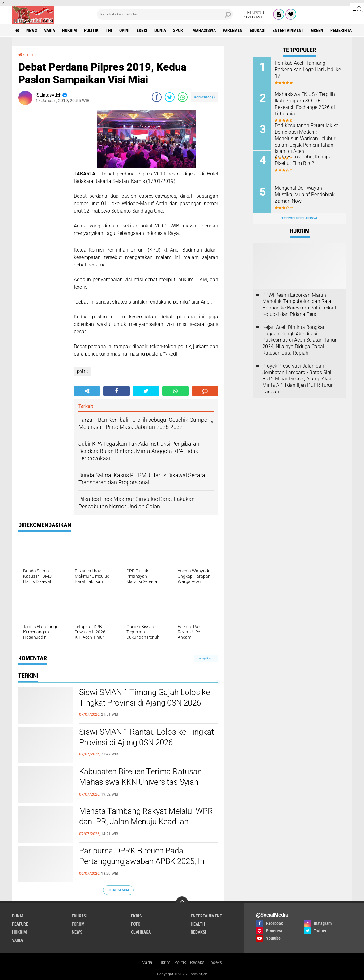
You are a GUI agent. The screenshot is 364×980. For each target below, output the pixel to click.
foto (136, 924)
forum (78, 924)
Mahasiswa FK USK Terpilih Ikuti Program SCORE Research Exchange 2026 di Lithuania (305, 104)
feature (20, 924)
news (32, 30)
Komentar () (204, 97)
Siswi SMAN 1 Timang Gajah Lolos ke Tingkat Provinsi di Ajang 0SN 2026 (144, 697)
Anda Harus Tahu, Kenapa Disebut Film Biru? (303, 160)
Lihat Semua (118, 890)
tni (109, 30)
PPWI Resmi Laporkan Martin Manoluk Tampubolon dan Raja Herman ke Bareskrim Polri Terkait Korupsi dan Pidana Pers (299, 305)
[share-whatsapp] (183, 97)
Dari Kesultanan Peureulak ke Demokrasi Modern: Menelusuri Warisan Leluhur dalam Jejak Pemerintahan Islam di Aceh (307, 138)
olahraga (141, 932)
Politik (180, 962)
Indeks (216, 962)
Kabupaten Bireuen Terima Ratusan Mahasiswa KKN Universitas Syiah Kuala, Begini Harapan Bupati (140, 782)
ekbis (142, 30)
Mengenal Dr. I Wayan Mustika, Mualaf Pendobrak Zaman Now (305, 194)
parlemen (233, 30)
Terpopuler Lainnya (299, 218)
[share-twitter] (170, 97)
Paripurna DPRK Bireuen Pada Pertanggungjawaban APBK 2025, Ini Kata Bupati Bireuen (143, 861)
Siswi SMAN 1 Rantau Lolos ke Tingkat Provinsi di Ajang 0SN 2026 (146, 737)
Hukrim (163, 962)
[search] (165, 14)
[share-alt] (87, 391)
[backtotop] (182, 903)
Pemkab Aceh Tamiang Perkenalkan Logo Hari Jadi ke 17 (308, 69)
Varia (147, 962)
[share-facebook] (157, 97)
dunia (160, 30)
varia (50, 30)
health (198, 924)
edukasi (258, 30)
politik (91, 30)
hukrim (70, 30)
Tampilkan (206, 658)
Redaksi (198, 962)
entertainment (288, 30)
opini (124, 30)
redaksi (199, 932)
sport (179, 30)
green (317, 30)
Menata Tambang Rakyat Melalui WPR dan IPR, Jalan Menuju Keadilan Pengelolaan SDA (146, 822)
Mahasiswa (204, 30)
